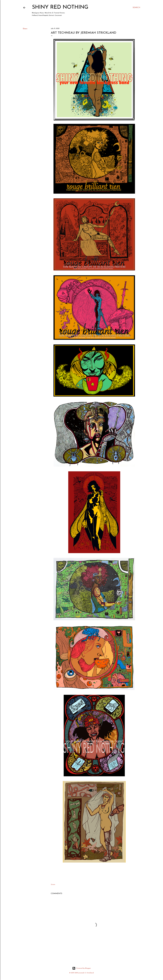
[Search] (136, 8)
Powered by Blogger (82, 968)
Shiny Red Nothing (60, 7)
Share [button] (25, 29)
